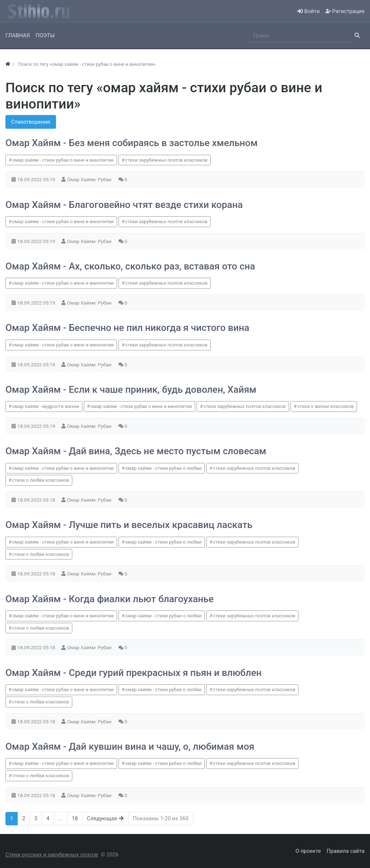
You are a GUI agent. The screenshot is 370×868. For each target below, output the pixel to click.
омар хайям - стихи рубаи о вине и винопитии (63, 160)
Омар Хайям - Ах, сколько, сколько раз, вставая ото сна (130, 266)
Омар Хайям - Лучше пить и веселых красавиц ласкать (129, 525)
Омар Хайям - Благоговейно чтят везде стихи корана (124, 205)
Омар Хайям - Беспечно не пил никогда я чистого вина (127, 328)
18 (75, 818)
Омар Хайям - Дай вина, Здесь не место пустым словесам (136, 451)
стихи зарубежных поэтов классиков (166, 160)
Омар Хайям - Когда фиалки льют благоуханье (109, 599)
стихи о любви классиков (41, 480)
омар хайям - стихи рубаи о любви (163, 468)
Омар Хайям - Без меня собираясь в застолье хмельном (132, 143)
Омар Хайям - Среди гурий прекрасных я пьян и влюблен (134, 673)
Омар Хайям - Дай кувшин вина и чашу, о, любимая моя (130, 746)
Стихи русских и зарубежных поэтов (52, 855)
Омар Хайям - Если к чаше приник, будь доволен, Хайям (131, 390)
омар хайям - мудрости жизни (46, 406)
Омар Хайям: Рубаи (90, 179)
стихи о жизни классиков (326, 406)
